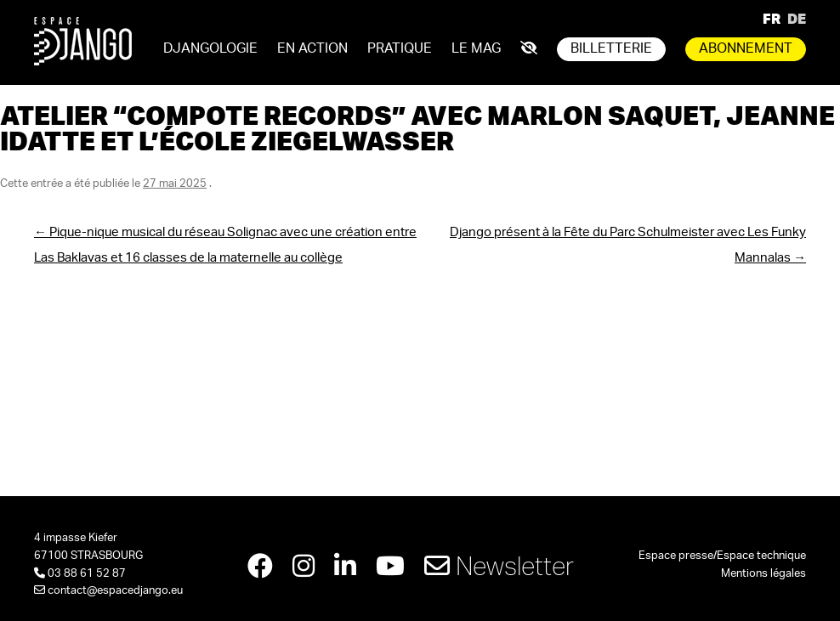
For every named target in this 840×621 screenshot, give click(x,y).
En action (312, 48)
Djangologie (210, 48)
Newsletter (499, 565)
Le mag (476, 48)
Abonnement (746, 48)
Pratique (400, 48)
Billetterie (611, 48)
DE (797, 18)
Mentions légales (763, 574)
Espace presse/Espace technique (722, 556)
